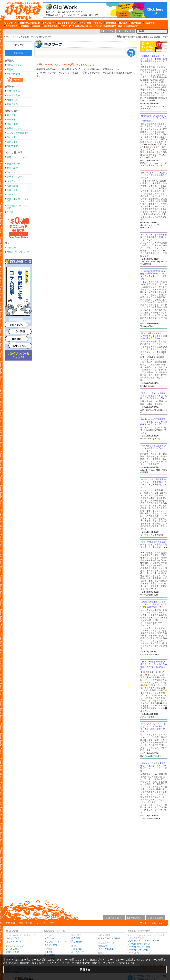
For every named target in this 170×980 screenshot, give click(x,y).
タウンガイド (51, 938)
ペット (10, 194)
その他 (10, 212)
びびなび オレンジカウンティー (143, 940)
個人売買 (76, 938)
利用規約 (10, 923)
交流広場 (103, 946)
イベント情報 (51, 945)
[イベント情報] (85, 23)
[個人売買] (122, 23)
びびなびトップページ (18, 252)
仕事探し (49, 952)
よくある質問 (13, 949)
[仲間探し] (24, 26)
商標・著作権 (26, 923)
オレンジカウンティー (41, 37)
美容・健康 (12, 190)
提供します (12, 142)
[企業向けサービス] (113, 26)
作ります (11, 120)
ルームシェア (78, 952)
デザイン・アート (16, 177)
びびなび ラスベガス (138, 950)
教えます (11, 115)
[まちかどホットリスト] (66, 23)
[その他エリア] (131, 26)
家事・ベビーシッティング (18, 158)
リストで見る (13, 91)
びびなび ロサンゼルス (139, 944)
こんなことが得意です (18, 133)
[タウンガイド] (48, 23)
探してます (12, 146)
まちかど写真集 (106, 949)
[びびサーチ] (10, 23)
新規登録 (18, 53)
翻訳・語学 (12, 168)
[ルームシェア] (11, 26)
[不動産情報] (149, 23)
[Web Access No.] (82, 26)
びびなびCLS (12, 938)
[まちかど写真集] (50, 26)
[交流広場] (36, 26)
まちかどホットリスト (55, 942)
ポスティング (13, 181)
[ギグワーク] (65, 26)
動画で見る (12, 104)
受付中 (10, 69)
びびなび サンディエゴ (139, 947)
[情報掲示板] (110, 23)
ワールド (8, 37)
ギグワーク (18, 45)
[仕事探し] (98, 23)
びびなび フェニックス (139, 953)
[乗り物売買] (135, 23)
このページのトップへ (154, 923)
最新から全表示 (14, 65)
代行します (12, 124)
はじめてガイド (14, 942)
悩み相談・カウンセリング (18, 207)
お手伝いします (14, 128)
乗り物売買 (77, 942)
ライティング (13, 172)
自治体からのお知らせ (109, 938)
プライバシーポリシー (47, 923)
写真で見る (12, 100)
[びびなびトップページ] (22, 10)
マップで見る (13, 95)
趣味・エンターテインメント (18, 200)
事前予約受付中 (14, 74)
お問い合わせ (13, 952)
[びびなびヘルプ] (98, 26)
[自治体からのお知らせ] (29, 23)
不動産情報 (77, 949)
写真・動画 (12, 186)
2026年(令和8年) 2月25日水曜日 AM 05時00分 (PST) (144, 37)
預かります (12, 137)
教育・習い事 (13, 164)
